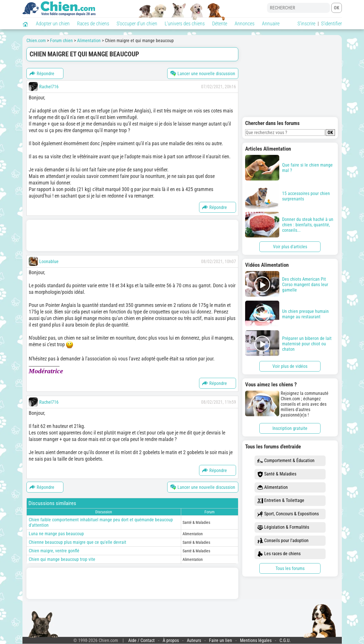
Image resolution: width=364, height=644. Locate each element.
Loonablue (49, 262)
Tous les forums (290, 568)
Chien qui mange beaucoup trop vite (62, 559)
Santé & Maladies (277, 474)
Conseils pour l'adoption (283, 541)
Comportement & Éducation (286, 461)
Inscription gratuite (290, 428)
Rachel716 (49, 87)
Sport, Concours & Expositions (288, 514)
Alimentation (273, 488)
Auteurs (194, 640)
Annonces (245, 23)
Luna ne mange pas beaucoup (56, 534)
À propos (171, 640)
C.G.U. (285, 640)
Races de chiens (93, 23)
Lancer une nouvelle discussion (203, 73)
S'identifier (331, 23)
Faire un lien (221, 640)
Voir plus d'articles (290, 247)
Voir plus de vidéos (290, 366)
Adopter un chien (53, 23)
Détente (220, 23)
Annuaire (271, 23)
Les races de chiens (279, 554)
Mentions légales (256, 640)
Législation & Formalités (283, 527)
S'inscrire (306, 23)
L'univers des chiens (185, 23)
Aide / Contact (141, 640)
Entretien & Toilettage (281, 501)
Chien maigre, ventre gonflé (54, 551)
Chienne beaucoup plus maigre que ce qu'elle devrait (77, 542)
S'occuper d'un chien (137, 23)
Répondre (42, 73)
